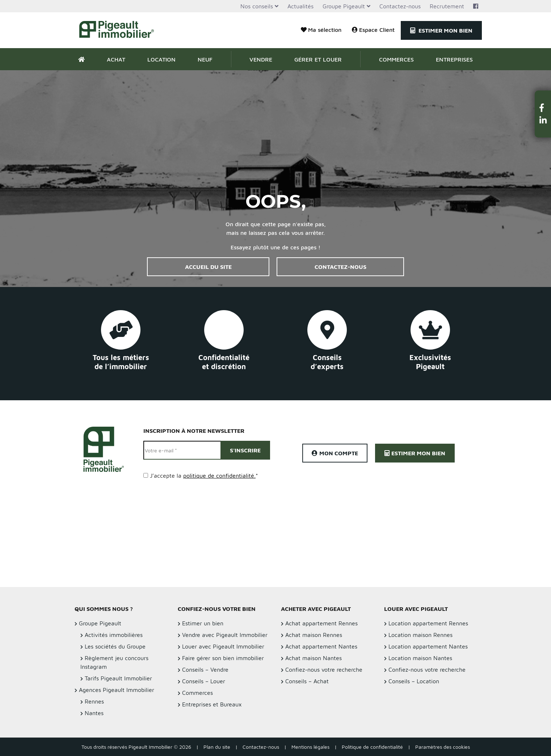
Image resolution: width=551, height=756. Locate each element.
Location (161, 59)
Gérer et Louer (318, 59)
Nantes (94, 713)
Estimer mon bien (441, 30)
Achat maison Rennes (314, 635)
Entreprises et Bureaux (212, 704)
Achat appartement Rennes (321, 623)
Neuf (205, 59)
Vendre (261, 59)
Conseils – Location (414, 681)
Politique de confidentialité (372, 747)
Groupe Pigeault (344, 6)
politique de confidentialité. (219, 476)
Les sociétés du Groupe (115, 646)
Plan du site (217, 747)
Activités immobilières (114, 635)
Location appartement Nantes (428, 646)
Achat (116, 59)
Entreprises (454, 59)
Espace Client (373, 30)
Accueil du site (208, 267)
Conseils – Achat (307, 681)
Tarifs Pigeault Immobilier (118, 678)
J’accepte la (204, 476)
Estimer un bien (203, 623)
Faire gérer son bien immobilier (223, 658)
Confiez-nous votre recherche (324, 670)
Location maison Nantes (420, 658)
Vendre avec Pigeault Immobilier (225, 635)
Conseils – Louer (204, 681)
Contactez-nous (400, 6)
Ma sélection (321, 30)
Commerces (396, 59)
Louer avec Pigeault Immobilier (223, 646)
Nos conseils (257, 6)
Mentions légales (310, 747)
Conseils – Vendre (205, 670)
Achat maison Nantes (314, 658)
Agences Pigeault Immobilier (117, 690)
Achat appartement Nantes (321, 646)
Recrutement (447, 6)
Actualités (300, 6)
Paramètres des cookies (443, 747)
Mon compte (335, 453)
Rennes (94, 701)
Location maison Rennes (420, 635)
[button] (543, 108)
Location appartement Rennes (428, 623)
